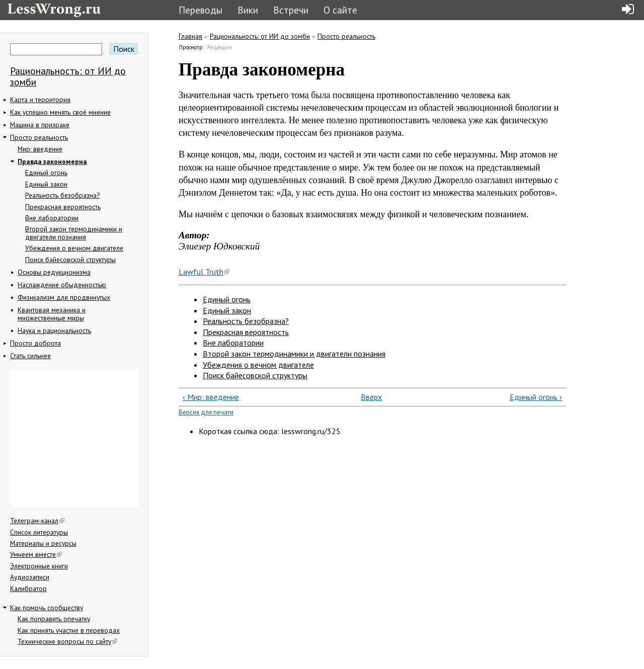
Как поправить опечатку (54, 619)
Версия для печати (206, 412)
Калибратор (28, 589)
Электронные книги (39, 566)
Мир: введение (40, 149)
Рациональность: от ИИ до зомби (68, 76)
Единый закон (46, 184)
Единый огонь (46, 173)
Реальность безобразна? (62, 195)
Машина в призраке (40, 125)
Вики (248, 10)
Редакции (220, 47)
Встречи (291, 10)
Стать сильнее (30, 356)
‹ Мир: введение (211, 397)
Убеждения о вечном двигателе (74, 248)
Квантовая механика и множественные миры (52, 314)
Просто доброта (35, 343)
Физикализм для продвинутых (64, 297)
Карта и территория (40, 100)
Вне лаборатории (52, 218)
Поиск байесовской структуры (70, 260)
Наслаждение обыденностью (62, 285)
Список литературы (39, 532)
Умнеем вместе (36, 554)
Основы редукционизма (54, 272)
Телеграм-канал (37, 521)
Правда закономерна (52, 161)
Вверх (368, 397)
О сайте (340, 10)
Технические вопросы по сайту (67, 641)
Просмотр (191, 47)
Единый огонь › (536, 397)
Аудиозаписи (30, 577)
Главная (190, 36)
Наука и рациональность (54, 330)
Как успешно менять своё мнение (60, 112)
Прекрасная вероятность (63, 207)
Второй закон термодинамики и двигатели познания (74, 233)
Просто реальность (39, 137)
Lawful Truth (204, 272)
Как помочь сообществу (47, 608)
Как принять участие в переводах (69, 630)
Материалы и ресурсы (43, 543)
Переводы (200, 10)
